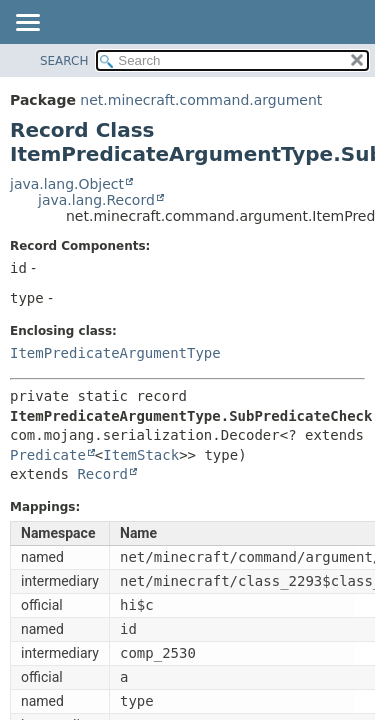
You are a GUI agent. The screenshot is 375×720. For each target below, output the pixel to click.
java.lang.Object (67, 184)
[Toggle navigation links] (27, 24)
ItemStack (141, 455)
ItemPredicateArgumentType (115, 353)
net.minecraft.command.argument (201, 100)
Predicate (48, 455)
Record (102, 474)
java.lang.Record (96, 200)
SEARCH (64, 61)
